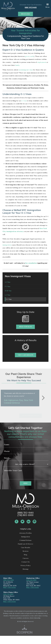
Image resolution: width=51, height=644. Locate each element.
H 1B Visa (8, 295)
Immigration (25, 545)
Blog (25, 563)
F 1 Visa (7, 289)
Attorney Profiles (25, 541)
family (17, 65)
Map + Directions (10, 596)
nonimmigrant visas (26, 70)
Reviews (26, 559)
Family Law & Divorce (25, 552)
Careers (26, 566)
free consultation (31, 263)
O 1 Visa (9, 307)
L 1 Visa (7, 301)
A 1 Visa (7, 283)
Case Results (26, 556)
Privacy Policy (26, 574)
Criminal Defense (25, 548)
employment (42, 62)
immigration (7, 245)
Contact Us (25, 570)
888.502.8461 (31, 8)
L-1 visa (24, 101)
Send (25, 491)
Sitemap (26, 577)
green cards (29, 56)
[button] (48, 6)
